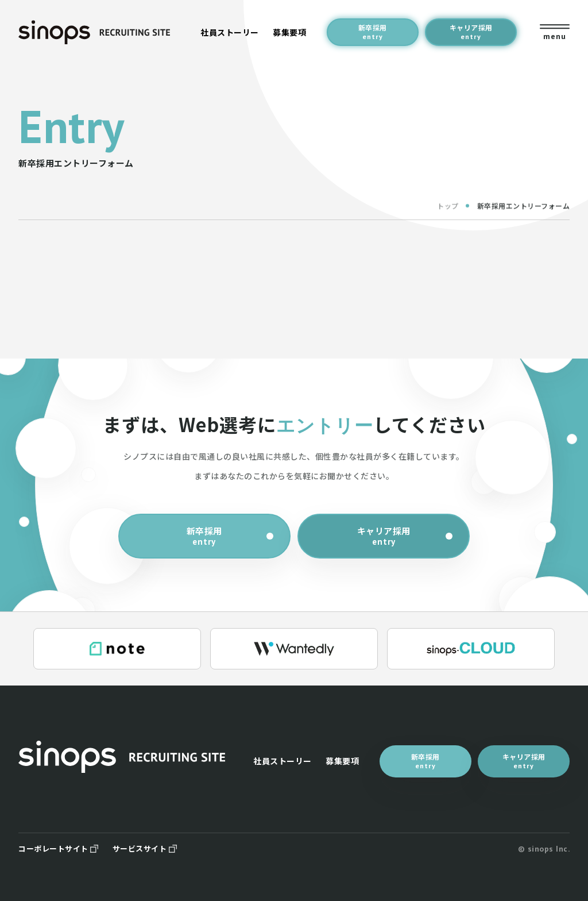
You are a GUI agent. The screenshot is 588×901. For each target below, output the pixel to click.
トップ (448, 211)
